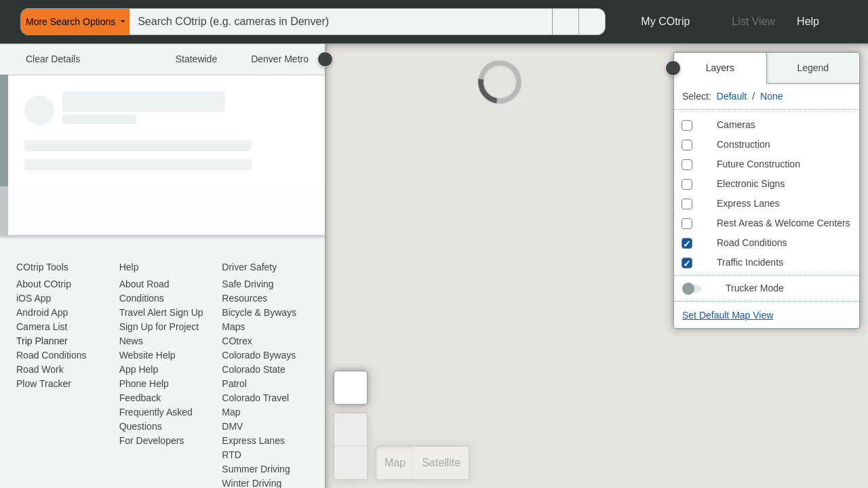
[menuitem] (4, 22)
